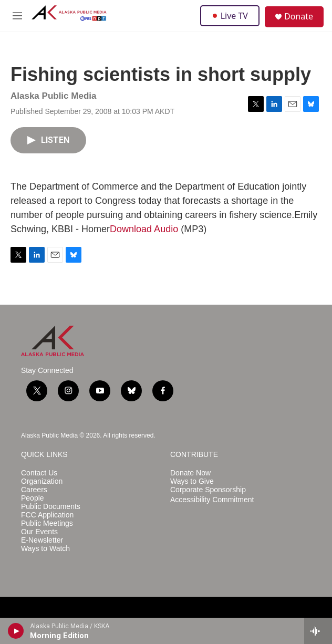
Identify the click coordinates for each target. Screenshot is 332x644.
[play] (16, 631)
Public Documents (51, 507)
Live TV (230, 16)
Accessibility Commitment (212, 500)
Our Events (39, 532)
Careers (34, 490)
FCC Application (47, 515)
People (33, 498)
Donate (299, 16)
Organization (42, 481)
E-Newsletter (42, 540)
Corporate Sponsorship (208, 490)
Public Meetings (47, 523)
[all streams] (318, 631)
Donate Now (190, 473)
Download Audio (144, 229)
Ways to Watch (45, 549)
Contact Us (39, 473)
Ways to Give (192, 481)
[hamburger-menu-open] (17, 16)
